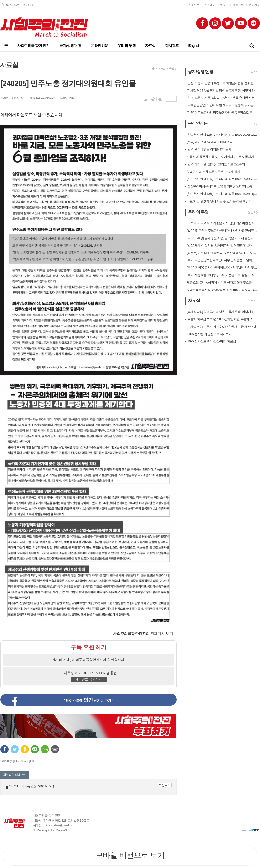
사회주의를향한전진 (13, 98)
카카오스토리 (25, 749)
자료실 (150, 46)
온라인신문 (100, 46)
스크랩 (160, 99)
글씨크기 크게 (169, 99)
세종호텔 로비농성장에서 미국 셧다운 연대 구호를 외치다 (222, 282)
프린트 (153, 99)
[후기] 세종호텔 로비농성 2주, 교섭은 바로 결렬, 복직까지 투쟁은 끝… (222, 275)
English (194, 46)
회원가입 (238, 5)
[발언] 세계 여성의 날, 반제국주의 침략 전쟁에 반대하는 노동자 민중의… (222, 245)
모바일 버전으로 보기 (130, 855)
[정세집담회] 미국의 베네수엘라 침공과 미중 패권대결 (221, 327)
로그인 (224, 5)
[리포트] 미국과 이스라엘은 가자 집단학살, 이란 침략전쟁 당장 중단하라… (222, 223)
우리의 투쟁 (127, 46)
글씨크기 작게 (174, 99)
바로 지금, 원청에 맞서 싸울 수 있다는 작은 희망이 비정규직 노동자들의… (222, 201)
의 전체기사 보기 (143, 634)
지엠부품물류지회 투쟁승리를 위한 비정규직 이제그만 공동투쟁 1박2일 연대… (222, 290)
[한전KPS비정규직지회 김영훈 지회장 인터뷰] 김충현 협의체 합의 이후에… (222, 186)
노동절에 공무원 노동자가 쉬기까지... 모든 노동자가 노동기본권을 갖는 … (222, 157)
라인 (35, 749)
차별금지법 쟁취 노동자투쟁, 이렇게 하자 (213, 172)
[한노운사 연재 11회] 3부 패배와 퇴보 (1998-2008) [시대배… (222, 179)
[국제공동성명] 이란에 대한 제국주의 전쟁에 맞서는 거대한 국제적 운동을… (222, 105)
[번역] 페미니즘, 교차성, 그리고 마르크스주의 (216, 164)
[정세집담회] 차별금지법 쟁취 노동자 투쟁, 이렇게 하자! (222, 90)
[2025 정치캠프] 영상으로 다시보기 (209, 334)
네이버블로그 (45, 749)
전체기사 (254, 5)
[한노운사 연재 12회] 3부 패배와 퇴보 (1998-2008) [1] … (222, 135)
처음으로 (194, 5)
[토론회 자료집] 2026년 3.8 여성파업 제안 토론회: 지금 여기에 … (222, 319)
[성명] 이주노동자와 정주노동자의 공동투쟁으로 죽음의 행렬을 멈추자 (222, 113)
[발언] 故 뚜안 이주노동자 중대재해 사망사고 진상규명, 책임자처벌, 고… (222, 231)
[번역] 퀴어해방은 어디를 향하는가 (209, 149)
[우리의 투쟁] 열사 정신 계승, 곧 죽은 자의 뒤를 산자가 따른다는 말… (222, 238)
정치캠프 (172, 46)
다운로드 (165, 785)
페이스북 (5, 749)
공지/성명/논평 (70, 46)
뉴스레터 (210, 5)
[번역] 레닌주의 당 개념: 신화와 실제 (210, 142)
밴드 (55, 749)
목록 (145, 99)
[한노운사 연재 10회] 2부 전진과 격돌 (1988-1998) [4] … (222, 194)
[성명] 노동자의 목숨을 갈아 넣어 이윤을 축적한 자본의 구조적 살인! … (222, 98)
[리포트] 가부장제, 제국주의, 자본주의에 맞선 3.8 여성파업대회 (222, 253)
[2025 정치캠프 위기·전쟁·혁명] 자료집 (211, 341)
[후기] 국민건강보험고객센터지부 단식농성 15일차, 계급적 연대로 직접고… (222, 260)
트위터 (15, 749)
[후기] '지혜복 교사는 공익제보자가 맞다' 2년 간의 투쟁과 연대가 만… (222, 268)
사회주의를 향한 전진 (33, 46)
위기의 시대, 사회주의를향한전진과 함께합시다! (89, 660)
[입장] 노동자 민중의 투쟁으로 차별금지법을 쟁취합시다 (222, 83)
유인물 (173, 68)
